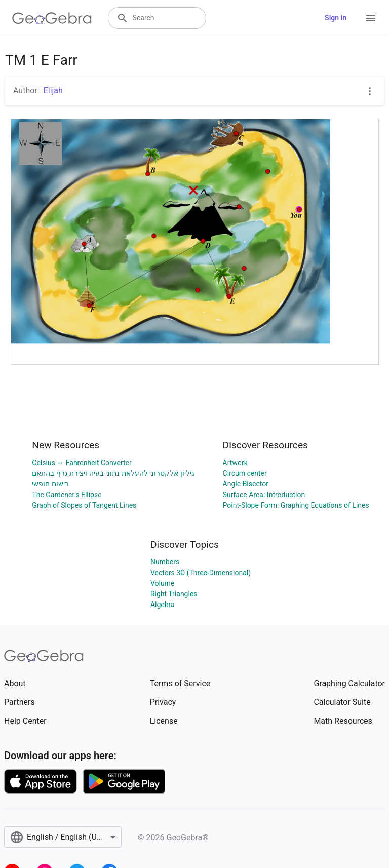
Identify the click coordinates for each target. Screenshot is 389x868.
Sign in (336, 18)
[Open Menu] (371, 18)
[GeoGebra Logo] (52, 18)
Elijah (53, 90)
